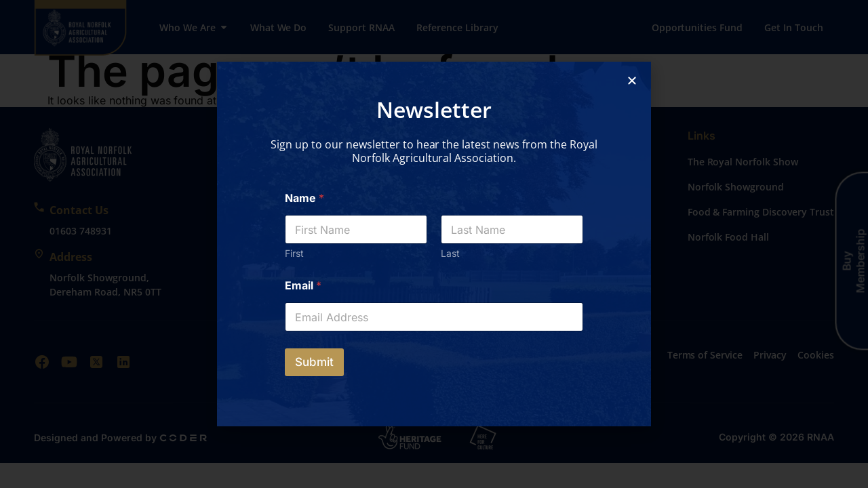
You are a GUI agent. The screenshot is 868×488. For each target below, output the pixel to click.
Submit (314, 362)
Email (303, 286)
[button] (632, 81)
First (294, 253)
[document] (434, 244)
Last (450, 253)
